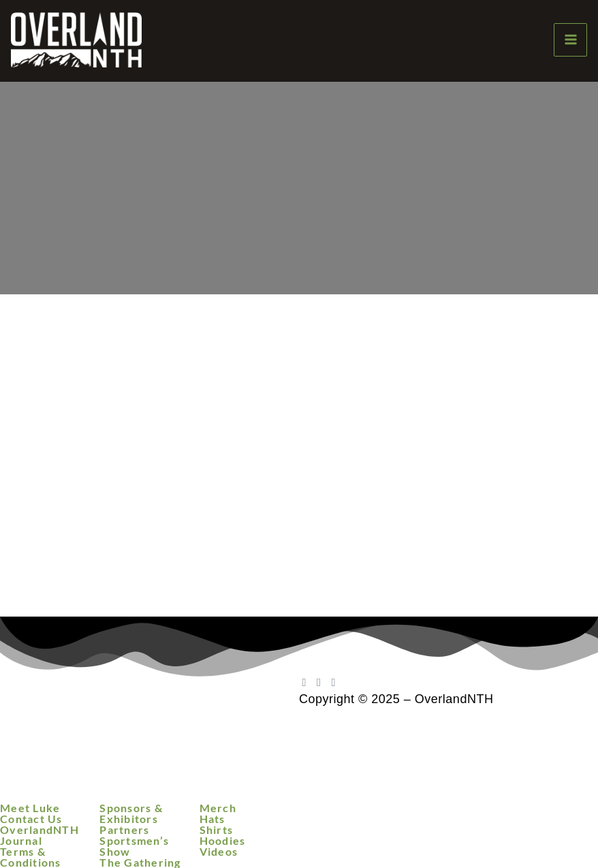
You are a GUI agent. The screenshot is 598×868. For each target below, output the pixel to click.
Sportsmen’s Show (134, 846)
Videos (219, 852)
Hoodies (223, 841)
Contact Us (31, 819)
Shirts (217, 830)
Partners (124, 830)
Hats (213, 819)
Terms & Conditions (31, 857)
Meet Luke (30, 808)
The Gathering (140, 863)
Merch (218, 808)
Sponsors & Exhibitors (131, 813)
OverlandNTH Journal (40, 835)
